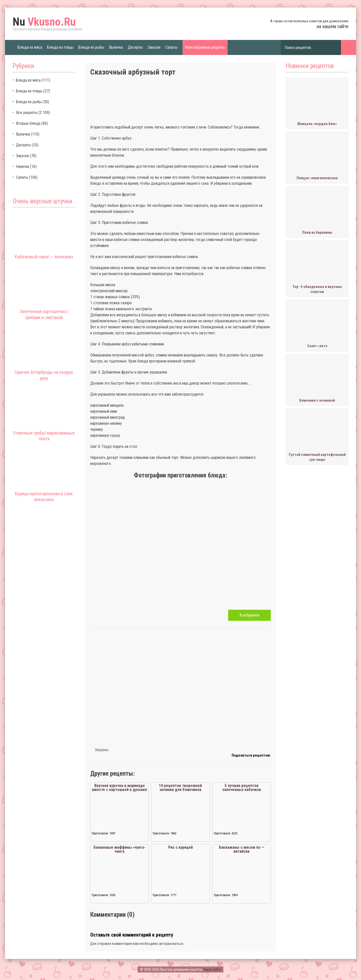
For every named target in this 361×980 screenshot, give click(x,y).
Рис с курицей (180, 847)
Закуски (154, 47)
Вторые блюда (28, 123)
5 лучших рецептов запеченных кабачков (242, 788)
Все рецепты (27, 113)
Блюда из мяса (30, 47)
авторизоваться (171, 944)
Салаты (171, 47)
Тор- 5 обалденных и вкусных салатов (317, 289)
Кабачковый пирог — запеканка (44, 257)
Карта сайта (212, 969)
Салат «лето (317, 346)
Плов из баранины (317, 232)
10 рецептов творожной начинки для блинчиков (180, 788)
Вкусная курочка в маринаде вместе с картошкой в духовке (120, 788)
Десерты (135, 47)
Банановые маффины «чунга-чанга (119, 849)
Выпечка (116, 47)
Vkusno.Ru (44, 22)
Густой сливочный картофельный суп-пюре (317, 457)
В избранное (249, 615)
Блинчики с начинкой (317, 400)
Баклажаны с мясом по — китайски (242, 849)
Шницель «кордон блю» (317, 124)
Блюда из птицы (60, 47)
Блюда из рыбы (91, 47)
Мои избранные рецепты (205, 47)
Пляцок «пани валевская (317, 178)
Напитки (23, 167)
